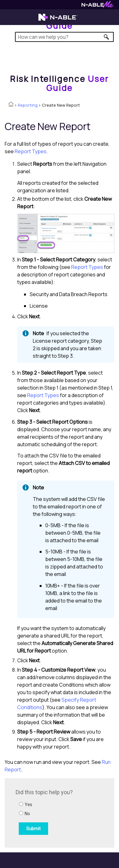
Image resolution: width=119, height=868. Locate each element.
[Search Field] (64, 37)
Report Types (31, 151)
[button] (107, 37)
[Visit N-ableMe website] (97, 6)
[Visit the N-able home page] (58, 20)
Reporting (28, 105)
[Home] (59, 83)
